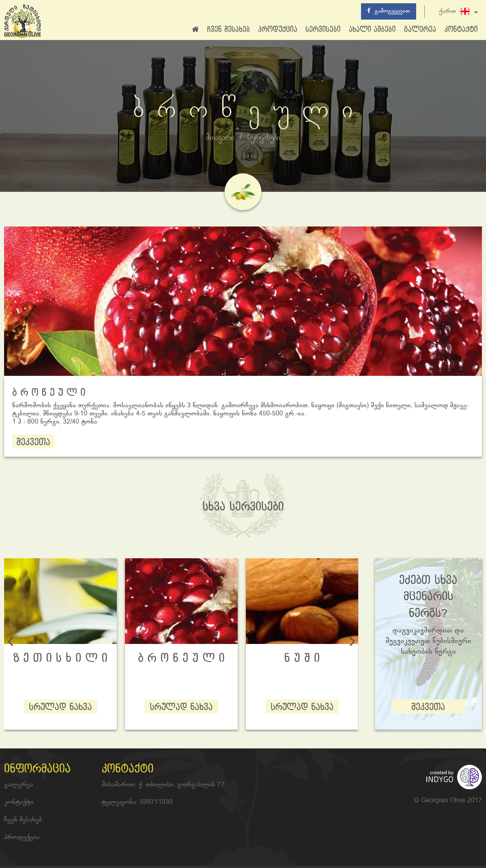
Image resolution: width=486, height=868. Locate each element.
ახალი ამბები (372, 30)
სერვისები (323, 30)
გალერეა (420, 30)
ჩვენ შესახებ (229, 30)
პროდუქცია (278, 30)
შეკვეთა (33, 443)
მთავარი (220, 138)
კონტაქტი (461, 30)
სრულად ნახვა (60, 707)
